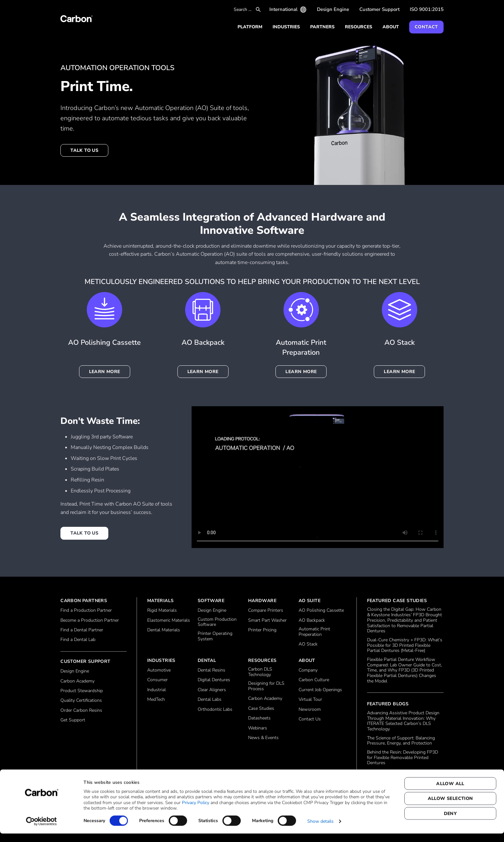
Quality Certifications (81, 701)
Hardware (262, 601)
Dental (207, 660)
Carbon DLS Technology (260, 672)
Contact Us (310, 719)
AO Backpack (312, 621)
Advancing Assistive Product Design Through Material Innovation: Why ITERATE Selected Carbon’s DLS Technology (403, 721)
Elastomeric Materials (169, 621)
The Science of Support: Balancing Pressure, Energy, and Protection (401, 741)
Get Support (73, 720)
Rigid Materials (162, 611)
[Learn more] (400, 310)
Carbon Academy (77, 681)
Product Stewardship (82, 691)
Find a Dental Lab (78, 640)
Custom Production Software (217, 622)
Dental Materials (164, 630)
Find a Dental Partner (82, 630)
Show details (320, 830)
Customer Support (379, 9)
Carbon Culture (314, 680)
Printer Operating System (215, 636)
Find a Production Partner (86, 611)
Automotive (159, 670)
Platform (250, 27)
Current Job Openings (320, 690)
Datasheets (259, 718)
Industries (286, 27)
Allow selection (450, 807)
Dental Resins (212, 670)
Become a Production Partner (90, 621)
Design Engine (333, 9)
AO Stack (308, 644)
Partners (322, 27)
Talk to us (84, 150)
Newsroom (310, 710)
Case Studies (261, 709)
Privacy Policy (196, 811)
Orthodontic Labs (215, 710)
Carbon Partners (84, 601)
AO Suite (310, 601)
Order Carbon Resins (81, 711)
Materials (161, 601)
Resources (359, 27)
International (283, 9)
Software (211, 601)
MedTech (156, 700)
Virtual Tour (310, 700)
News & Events (263, 738)
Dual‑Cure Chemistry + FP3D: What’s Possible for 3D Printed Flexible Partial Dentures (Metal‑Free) (405, 645)
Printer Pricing (262, 630)
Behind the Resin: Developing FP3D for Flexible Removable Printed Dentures (403, 758)
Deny (450, 822)
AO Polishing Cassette (321, 611)
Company (308, 670)
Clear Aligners (212, 690)
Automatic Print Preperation (314, 632)
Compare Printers (266, 611)
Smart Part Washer (267, 621)
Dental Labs (210, 700)
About (391, 27)
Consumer (157, 680)
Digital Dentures (214, 680)
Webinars (258, 728)
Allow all (450, 792)
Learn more (105, 372)
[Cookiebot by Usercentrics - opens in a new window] (42, 830)
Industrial (157, 690)
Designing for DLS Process (266, 686)
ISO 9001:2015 (427, 9)
